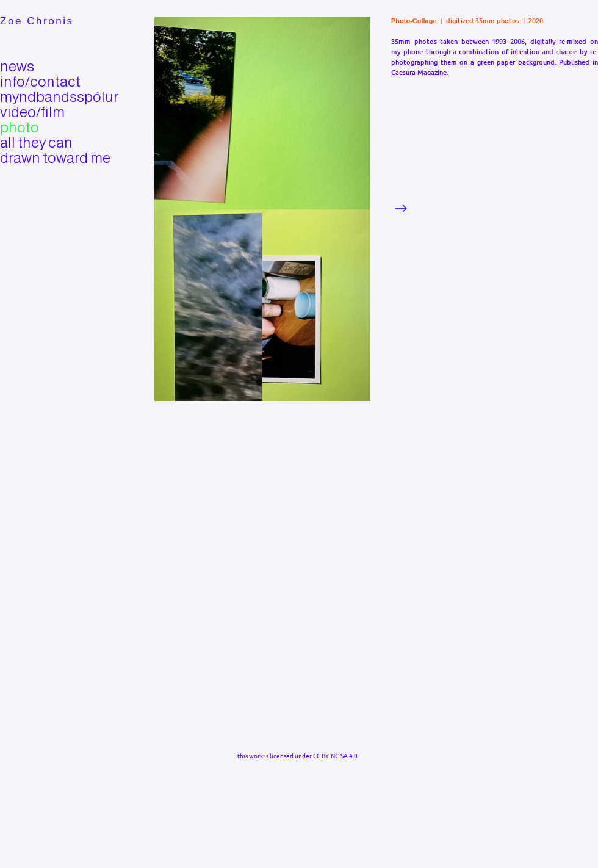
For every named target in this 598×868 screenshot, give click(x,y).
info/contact (40, 81)
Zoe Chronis (37, 21)
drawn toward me (42, 158)
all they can (36, 143)
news (17, 66)
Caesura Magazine (419, 72)
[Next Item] (401, 209)
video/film (32, 112)
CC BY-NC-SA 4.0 (336, 755)
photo (20, 127)
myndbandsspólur (42, 97)
